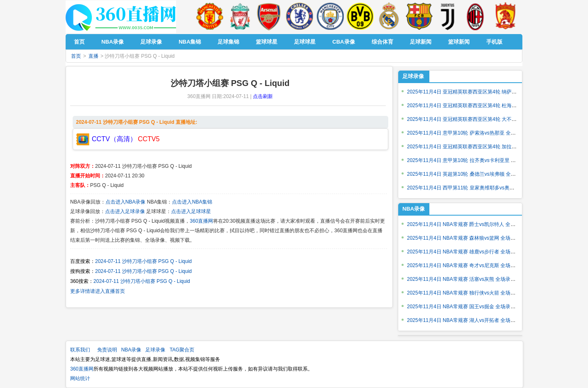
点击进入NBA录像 (126, 202)
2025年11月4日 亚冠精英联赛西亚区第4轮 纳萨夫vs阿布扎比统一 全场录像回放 (495, 92)
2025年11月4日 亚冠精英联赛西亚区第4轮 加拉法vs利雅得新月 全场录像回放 (492, 147)
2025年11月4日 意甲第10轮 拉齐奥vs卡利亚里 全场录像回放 (474, 160)
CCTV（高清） (114, 139)
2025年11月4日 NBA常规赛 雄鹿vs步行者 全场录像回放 (469, 252)
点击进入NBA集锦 (192, 202)
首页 (76, 56)
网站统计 (80, 378)
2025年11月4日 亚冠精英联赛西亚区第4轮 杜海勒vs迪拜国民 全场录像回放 (490, 106)
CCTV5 (149, 139)
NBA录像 (414, 209)
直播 (93, 56)
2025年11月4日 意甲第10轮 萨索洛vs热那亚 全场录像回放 (471, 133)
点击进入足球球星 (191, 211)
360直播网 (201, 221)
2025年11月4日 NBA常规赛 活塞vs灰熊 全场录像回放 (466, 279)
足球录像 (413, 76)
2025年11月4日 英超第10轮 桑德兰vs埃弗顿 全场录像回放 (471, 174)
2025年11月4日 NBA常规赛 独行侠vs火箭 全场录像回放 (469, 293)
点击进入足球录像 (125, 211)
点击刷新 (263, 96)
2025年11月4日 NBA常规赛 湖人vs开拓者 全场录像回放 (469, 320)
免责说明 (107, 350)
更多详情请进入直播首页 (98, 291)
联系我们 (80, 350)
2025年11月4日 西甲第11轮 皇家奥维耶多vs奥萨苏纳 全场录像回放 (481, 188)
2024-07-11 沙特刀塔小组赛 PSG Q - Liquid (143, 261)
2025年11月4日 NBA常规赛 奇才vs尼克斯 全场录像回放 (469, 265)
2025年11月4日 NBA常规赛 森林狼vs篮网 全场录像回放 (469, 238)
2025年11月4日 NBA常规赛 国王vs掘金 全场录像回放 (466, 307)
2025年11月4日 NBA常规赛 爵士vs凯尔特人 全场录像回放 (471, 224)
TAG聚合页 (182, 350)
